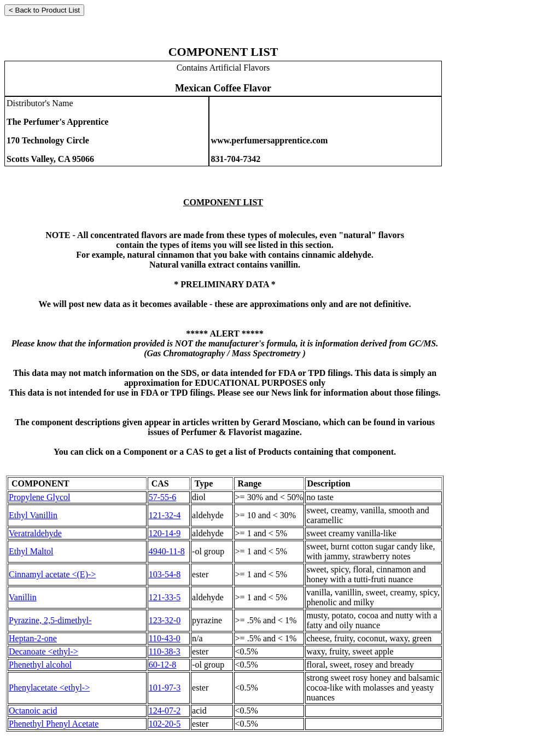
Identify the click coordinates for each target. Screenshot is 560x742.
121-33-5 (165, 597)
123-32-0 (165, 620)
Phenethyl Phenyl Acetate (54, 724)
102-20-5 (165, 724)
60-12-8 (163, 665)
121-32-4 (165, 515)
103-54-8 (165, 574)
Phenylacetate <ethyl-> (49, 688)
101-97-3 (165, 688)
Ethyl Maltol (31, 551)
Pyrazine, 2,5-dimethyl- (50, 620)
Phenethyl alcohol (40, 665)
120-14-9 (165, 533)
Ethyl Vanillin (33, 515)
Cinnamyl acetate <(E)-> (52, 574)
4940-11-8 (167, 551)
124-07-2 (165, 711)
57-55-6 (163, 497)
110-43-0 (165, 638)
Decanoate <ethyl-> (43, 651)
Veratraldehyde (35, 533)
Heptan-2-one (33, 638)
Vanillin (23, 597)
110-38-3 (165, 651)
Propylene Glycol (39, 497)
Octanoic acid (33, 711)
